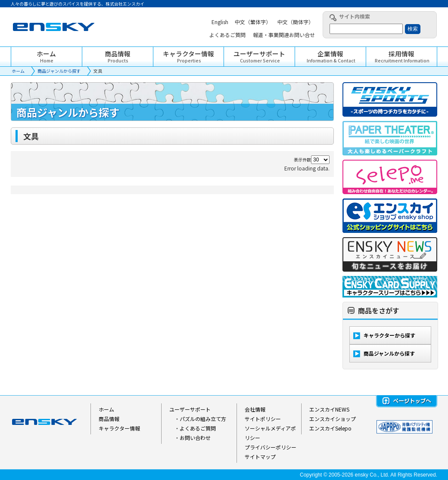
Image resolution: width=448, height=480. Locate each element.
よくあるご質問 (198, 428)
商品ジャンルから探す (59, 71)
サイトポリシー (263, 419)
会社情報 (255, 409)
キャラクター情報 (119, 428)
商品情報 (109, 419)
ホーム (18, 71)
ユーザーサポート (190, 409)
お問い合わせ (195, 438)
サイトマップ (260, 457)
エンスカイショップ (333, 419)
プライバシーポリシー (271, 447)
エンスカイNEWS (329, 409)
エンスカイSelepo (330, 428)
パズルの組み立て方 (203, 419)
